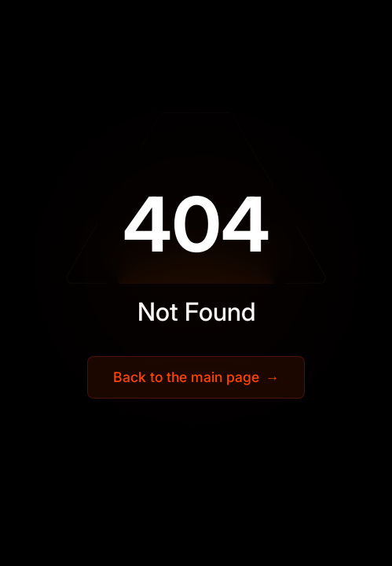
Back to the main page (196, 377)
